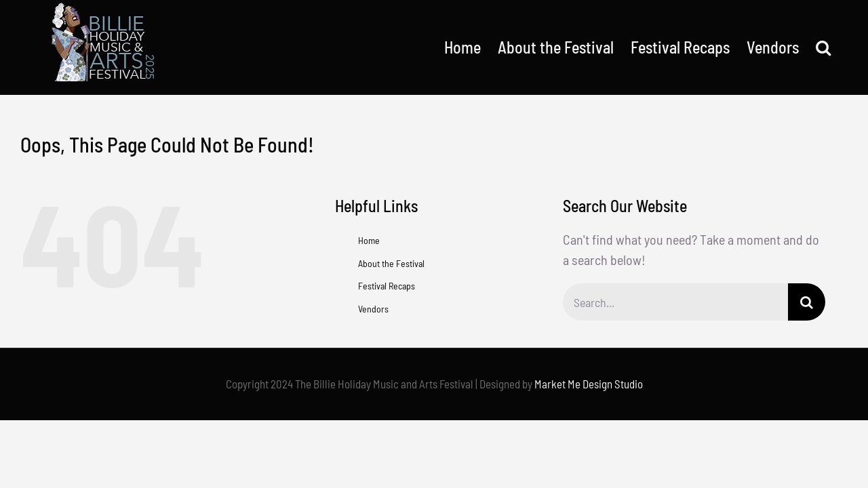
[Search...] (675, 302)
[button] (840, 47)
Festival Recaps (387, 286)
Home (369, 240)
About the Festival (391, 263)
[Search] (807, 302)
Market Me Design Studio (589, 384)
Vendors (373, 309)
